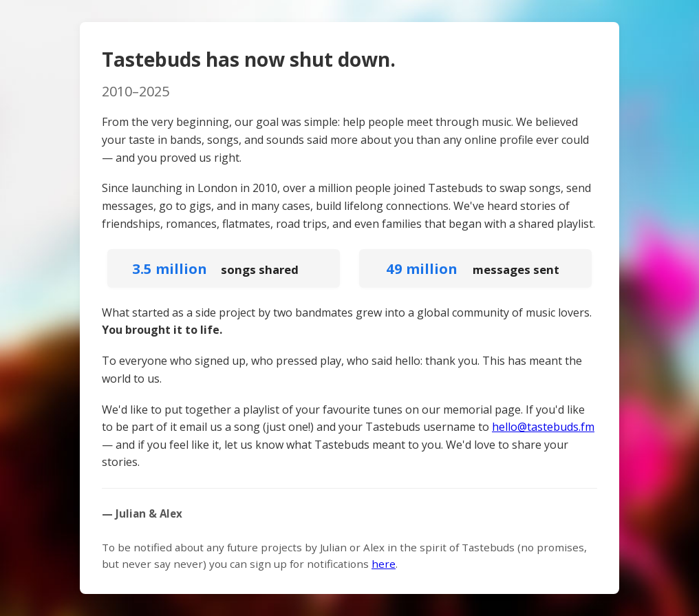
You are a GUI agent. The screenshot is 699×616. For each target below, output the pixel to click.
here (384, 564)
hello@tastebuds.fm (543, 427)
